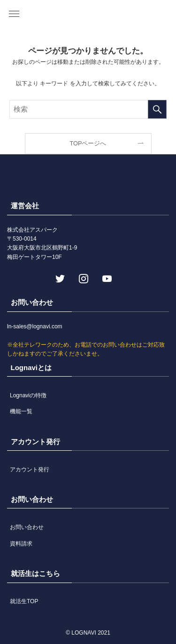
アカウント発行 (30, 470)
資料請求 (21, 544)
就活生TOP (24, 601)
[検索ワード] (88, 109)
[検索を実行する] (157, 109)
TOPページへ (88, 143)
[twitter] (59, 278)
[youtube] (106, 278)
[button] (14, 14)
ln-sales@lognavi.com (35, 326)
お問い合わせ (27, 527)
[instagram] (83, 278)
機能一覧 (21, 411)
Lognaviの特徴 (28, 395)
